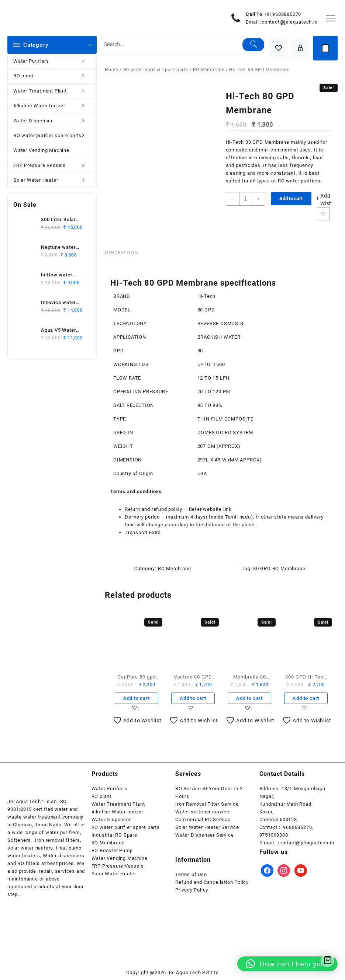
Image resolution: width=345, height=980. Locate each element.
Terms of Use (191, 874)
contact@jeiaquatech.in (290, 22)
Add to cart (291, 198)
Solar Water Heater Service (207, 827)
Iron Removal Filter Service (207, 804)
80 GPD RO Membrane (279, 569)
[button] (287, 964)
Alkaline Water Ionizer (53, 106)
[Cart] (325, 48)
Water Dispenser (53, 121)
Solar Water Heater (53, 180)
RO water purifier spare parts (53, 135)
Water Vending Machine (41, 150)
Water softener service (202, 812)
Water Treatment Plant (53, 91)
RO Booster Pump (112, 850)
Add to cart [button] (137, 698)
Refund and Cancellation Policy (212, 882)
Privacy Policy (192, 890)
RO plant (53, 76)
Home (111, 70)
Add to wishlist (323, 214)
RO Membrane (209, 70)
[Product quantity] (246, 199)
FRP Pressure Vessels (53, 165)
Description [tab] (121, 253)
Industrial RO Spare (114, 835)
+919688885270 (282, 14)
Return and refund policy (153, 509)
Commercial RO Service (203, 819)
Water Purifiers (53, 61)
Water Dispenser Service (204, 835)
